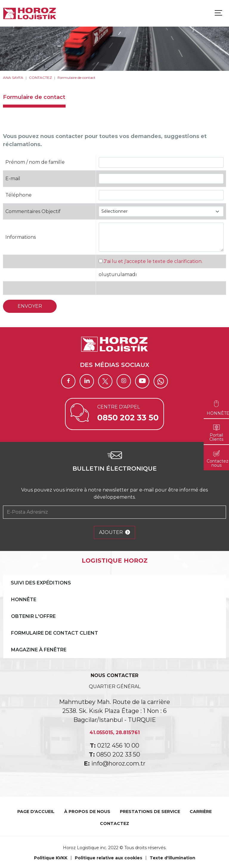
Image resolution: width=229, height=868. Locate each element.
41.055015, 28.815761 (115, 732)
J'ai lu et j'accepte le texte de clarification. (153, 261)
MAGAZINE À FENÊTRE (39, 650)
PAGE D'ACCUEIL (36, 812)
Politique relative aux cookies (109, 858)
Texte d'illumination (172, 858)
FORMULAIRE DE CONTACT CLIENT (55, 633)
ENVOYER (30, 306)
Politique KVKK (51, 858)
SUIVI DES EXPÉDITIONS (41, 583)
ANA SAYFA (13, 78)
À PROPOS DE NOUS (87, 812)
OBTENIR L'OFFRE (33, 616)
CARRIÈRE (201, 812)
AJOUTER (114, 532)
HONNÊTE (24, 600)
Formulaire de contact (76, 78)
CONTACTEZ (40, 78)
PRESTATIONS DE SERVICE (150, 812)
